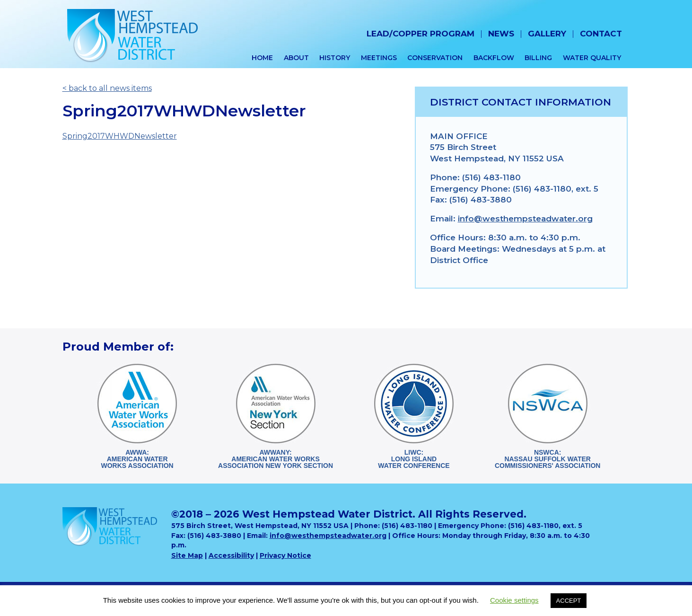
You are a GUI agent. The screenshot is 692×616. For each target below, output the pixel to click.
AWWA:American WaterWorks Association (137, 459)
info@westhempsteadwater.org (525, 219)
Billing (538, 58)
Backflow (494, 58)
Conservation (435, 58)
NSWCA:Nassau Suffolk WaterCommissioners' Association (547, 459)
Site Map (187, 555)
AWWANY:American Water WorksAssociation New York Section (276, 459)
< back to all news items (107, 88)
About (296, 58)
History (335, 58)
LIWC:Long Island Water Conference (414, 459)
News (501, 34)
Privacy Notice (285, 555)
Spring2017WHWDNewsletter (120, 136)
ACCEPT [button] (569, 601)
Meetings (379, 58)
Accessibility (231, 555)
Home (262, 58)
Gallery (547, 34)
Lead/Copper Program (420, 34)
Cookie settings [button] (514, 600)
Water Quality (592, 58)
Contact (601, 34)
